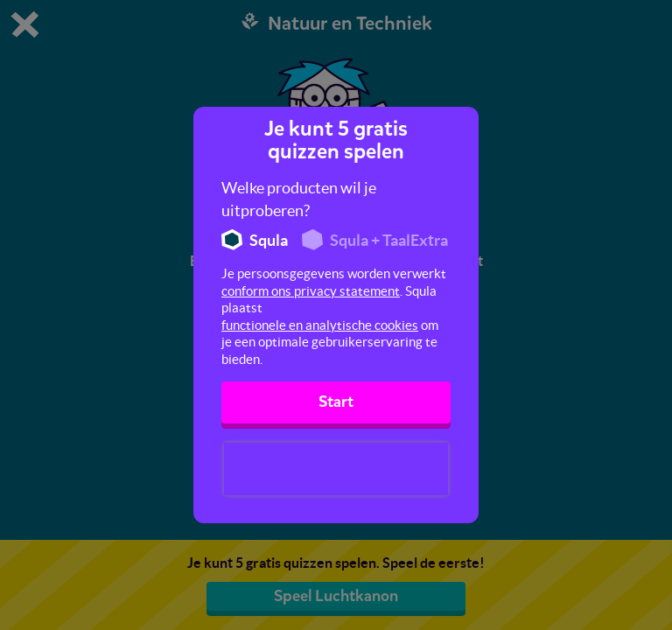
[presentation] (336, 469)
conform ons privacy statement (311, 291)
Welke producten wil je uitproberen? (299, 199)
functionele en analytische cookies (320, 325)
